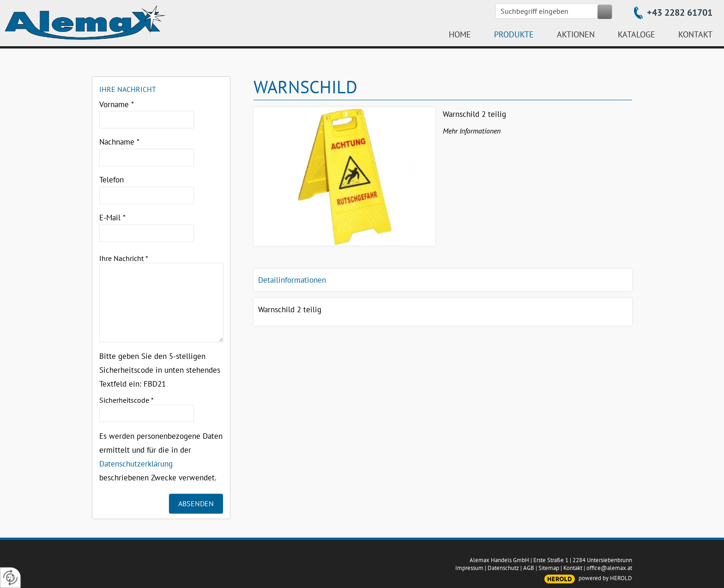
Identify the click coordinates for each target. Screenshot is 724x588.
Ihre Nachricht (124, 258)
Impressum (469, 568)
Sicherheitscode (127, 400)
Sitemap (549, 568)
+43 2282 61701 (680, 12)
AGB (529, 568)
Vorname (117, 104)
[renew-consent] (10, 578)
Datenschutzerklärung (136, 464)
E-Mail (112, 218)
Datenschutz (503, 568)
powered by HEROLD (605, 578)
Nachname (119, 142)
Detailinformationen (292, 280)
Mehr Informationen (472, 131)
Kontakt (573, 568)
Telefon (112, 180)
